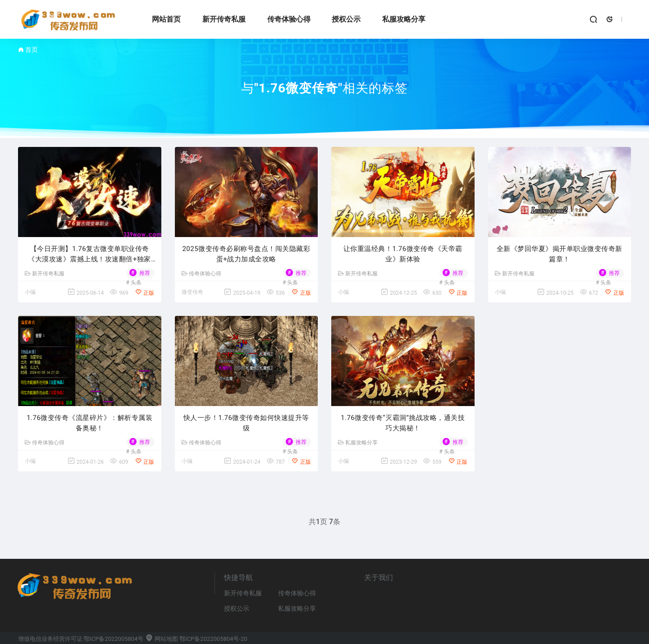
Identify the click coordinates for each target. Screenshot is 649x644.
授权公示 (346, 19)
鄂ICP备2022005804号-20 (213, 639)
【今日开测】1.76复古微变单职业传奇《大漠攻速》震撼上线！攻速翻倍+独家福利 (89, 254)
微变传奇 (192, 292)
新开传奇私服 (224, 19)
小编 (30, 292)
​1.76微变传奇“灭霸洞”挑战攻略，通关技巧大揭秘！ (403, 423)
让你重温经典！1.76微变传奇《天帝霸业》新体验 (403, 254)
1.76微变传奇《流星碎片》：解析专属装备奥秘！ (89, 423)
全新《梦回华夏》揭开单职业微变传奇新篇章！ (560, 254)
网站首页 (166, 19)
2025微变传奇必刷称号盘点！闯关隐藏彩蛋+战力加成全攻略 (246, 254)
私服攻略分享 (404, 19)
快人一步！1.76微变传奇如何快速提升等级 (246, 423)
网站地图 (162, 639)
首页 (32, 50)
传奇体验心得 (289, 19)
